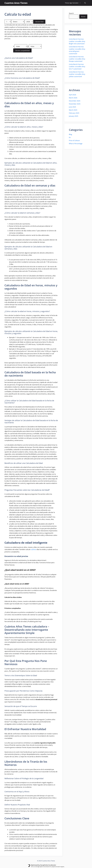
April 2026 (73, 95)
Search (71, 13)
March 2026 (73, 98)
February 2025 (74, 113)
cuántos (33, 549)
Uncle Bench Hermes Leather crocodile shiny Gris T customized (77, 67)
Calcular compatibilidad (22, 50)
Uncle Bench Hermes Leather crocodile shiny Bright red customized (77, 41)
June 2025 (72, 107)
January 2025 (74, 116)
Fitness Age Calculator (74, 3)
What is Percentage (76, 144)
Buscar (83, 17)
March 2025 (73, 110)
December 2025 (75, 101)
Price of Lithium (74, 140)
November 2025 (75, 104)
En (70, 137)
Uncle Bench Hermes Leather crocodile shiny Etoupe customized (77, 59)
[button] (85, 3)
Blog (70, 134)
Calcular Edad (39, 22)
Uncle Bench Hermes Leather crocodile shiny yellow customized (77, 74)
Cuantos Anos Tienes (16, 3)
